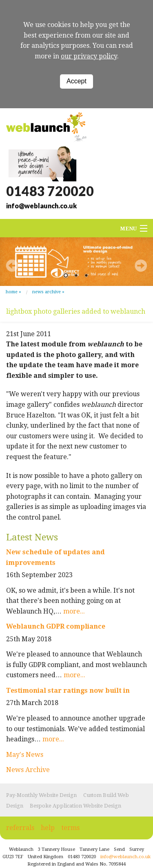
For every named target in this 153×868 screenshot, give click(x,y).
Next (141, 266)
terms (70, 828)
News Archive (47, 292)
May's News (25, 755)
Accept (76, 81)
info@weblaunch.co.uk (41, 206)
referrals (20, 828)
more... (74, 611)
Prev (12, 266)
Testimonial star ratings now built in (68, 691)
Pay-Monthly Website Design (41, 795)
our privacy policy (89, 56)
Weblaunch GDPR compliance (56, 626)
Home (12, 292)
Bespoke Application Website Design (75, 806)
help (48, 828)
